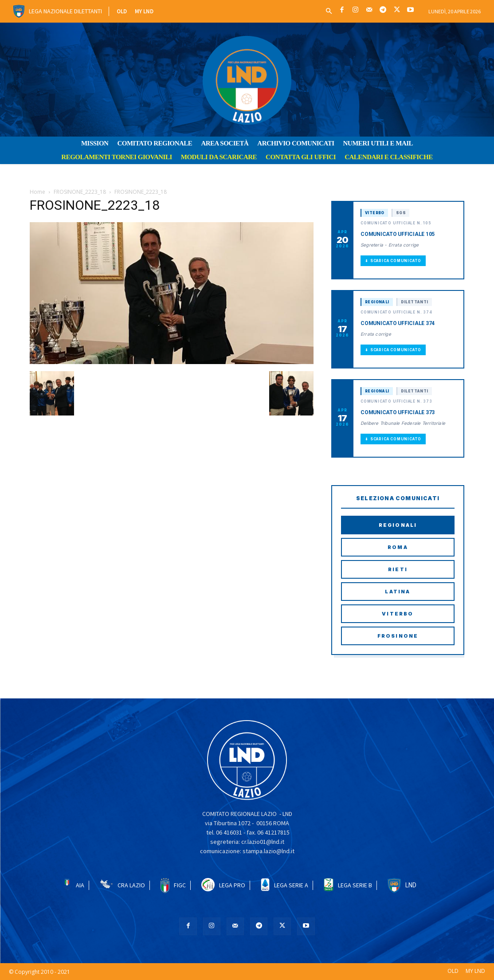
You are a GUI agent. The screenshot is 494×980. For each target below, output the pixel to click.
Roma (398, 547)
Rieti (398, 569)
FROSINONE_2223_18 (80, 192)
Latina (398, 592)
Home (37, 192)
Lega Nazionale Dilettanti (65, 11)
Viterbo (398, 614)
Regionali (398, 525)
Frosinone (398, 636)
